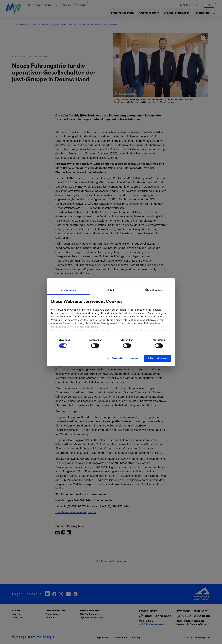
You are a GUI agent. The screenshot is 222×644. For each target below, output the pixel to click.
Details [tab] (111, 290)
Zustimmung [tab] (69, 290)
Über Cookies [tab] (153, 290)
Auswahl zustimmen (125, 358)
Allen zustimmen (157, 358)
